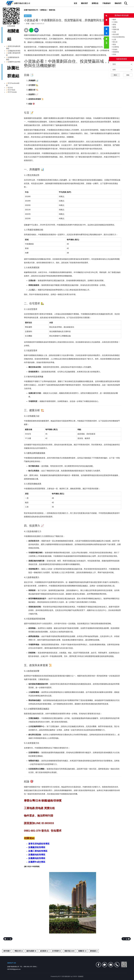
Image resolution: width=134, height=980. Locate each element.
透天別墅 (115, 34)
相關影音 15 (82, 951)
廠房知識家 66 (31, 951)
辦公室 (115, 42)
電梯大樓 (115, 29)
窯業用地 (115, 52)
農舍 (114, 44)
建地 (114, 27)
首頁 (75, 3)
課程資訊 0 (94, 951)
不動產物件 (107, 3)
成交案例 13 (44, 951)
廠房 (114, 20)
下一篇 (126, 939)
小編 (32, 24)
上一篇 (8, 939)
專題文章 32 (19, 951)
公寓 (114, 40)
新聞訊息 (95, 3)
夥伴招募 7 (7, 951)
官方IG (10, 88)
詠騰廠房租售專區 (14, 51)
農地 (114, 24)
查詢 (115, 75)
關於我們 (84, 3)
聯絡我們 (118, 3)
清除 (128, 75)
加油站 (115, 49)
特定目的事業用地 (118, 37)
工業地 (115, 22)
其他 (114, 54)
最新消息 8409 (69, 951)
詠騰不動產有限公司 (31, 10)
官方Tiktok (12, 90)
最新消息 (52, 10)
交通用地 (115, 47)
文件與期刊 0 (56, 951)
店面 (114, 32)
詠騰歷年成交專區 (14, 62)
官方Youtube (12, 92)
